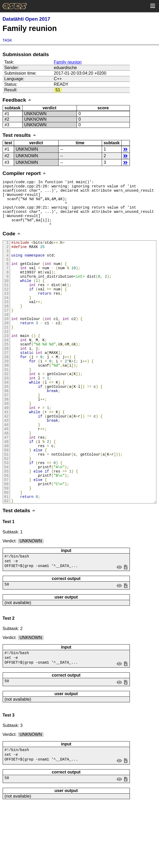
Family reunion (68, 62)
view (119, 625)
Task (7, 40)
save (126, 625)
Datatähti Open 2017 (26, 19)
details (125, 149)
